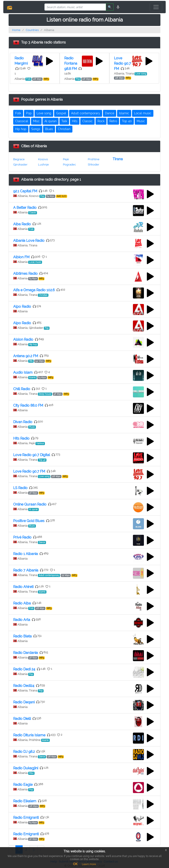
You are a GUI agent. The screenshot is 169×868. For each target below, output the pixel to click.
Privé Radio (22, 537)
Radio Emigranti (26, 818)
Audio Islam (23, 372)
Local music (143, 113)
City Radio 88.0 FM (28, 405)
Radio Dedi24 (24, 686)
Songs (36, 129)
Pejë (66, 159)
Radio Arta (22, 620)
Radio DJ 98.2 (24, 752)
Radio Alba (22, 603)
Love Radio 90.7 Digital (32, 455)
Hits (75, 121)
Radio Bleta (22, 636)
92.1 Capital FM (25, 191)
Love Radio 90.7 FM (122, 63)
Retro (113, 121)
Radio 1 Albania (26, 554)
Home (16, 30)
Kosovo (43, 159)
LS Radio (20, 488)
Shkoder (94, 165)
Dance (110, 113)
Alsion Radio (23, 339)
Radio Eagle (23, 785)
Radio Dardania (26, 653)
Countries (32, 30)
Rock (101, 121)
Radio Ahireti (23, 587)
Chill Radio (22, 389)
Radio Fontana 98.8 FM (71, 63)
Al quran (51, 121)
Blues (49, 129)
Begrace (19, 159)
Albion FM (21, 257)
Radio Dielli (22, 719)
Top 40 (127, 121)
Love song (44, 113)
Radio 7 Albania (26, 570)
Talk (64, 121)
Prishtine (94, 159)
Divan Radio (23, 422)
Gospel (61, 113)
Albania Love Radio (29, 241)
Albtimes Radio (25, 274)
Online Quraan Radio (30, 504)
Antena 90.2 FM (26, 356)
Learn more (89, 864)
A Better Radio (25, 208)
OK (75, 864)
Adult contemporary (86, 113)
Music (141, 121)
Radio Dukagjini (26, 768)
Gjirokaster (20, 165)
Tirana (118, 159)
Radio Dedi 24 (24, 669)
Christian (64, 129)
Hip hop (21, 129)
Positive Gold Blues (29, 521)
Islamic (124, 113)
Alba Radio (22, 224)
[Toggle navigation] (156, 7)
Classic (87, 121)
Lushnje (43, 165)
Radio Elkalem (25, 801)
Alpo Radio (22, 307)
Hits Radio (21, 438)
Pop (29, 113)
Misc (36, 121)
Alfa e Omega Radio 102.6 (34, 290)
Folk (18, 113)
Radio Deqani (24, 702)
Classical (22, 121)
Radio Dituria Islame (29, 735)
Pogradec (69, 165)
